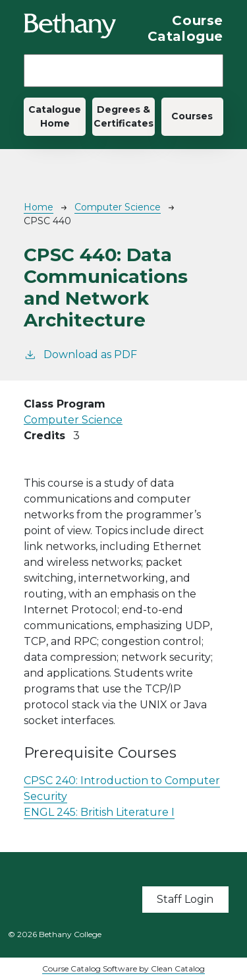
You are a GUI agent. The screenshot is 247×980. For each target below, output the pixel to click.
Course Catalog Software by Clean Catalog (123, 968)
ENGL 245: (99, 812)
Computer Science (118, 207)
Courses (192, 116)
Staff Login (185, 899)
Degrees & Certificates (123, 116)
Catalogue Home (55, 116)
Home (39, 207)
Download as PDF (80, 354)
